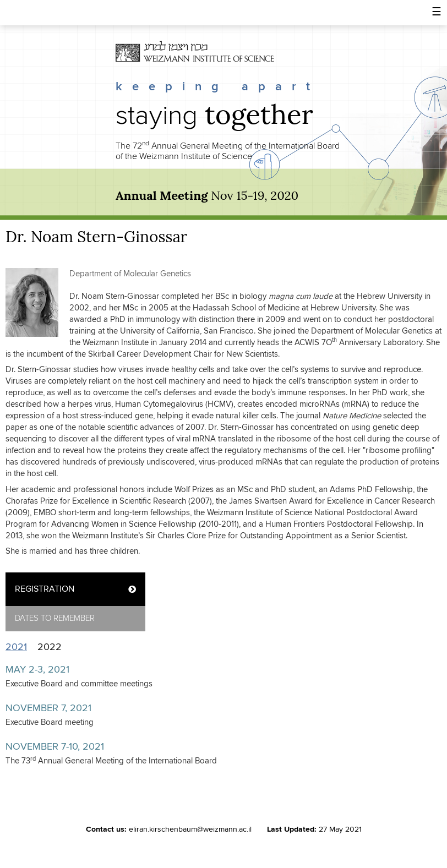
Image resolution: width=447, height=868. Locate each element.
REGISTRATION (45, 589)
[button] (437, 12)
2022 (50, 647)
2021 (19, 647)
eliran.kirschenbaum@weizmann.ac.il (190, 829)
